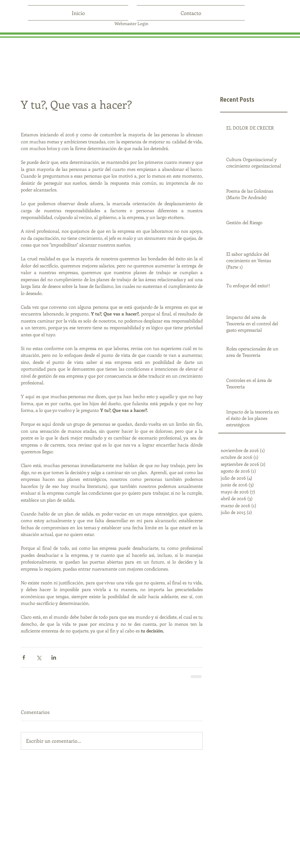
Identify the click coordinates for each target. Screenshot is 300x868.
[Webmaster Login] (131, 24)
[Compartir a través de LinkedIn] (54, 657)
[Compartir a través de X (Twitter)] (39, 657)
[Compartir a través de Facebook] (24, 657)
